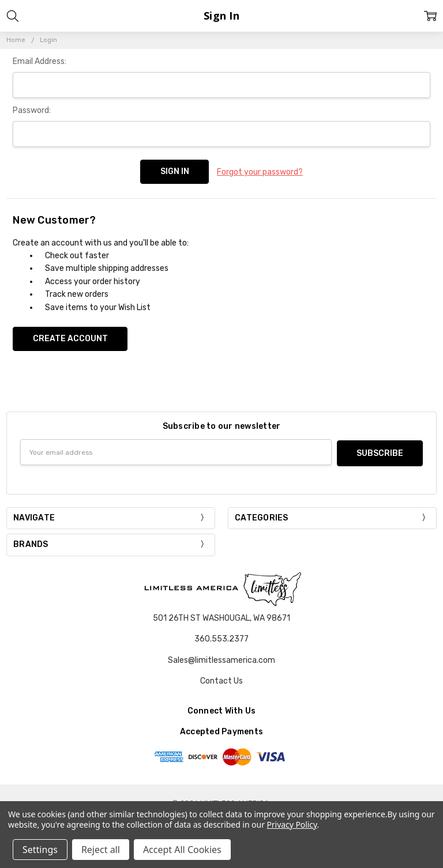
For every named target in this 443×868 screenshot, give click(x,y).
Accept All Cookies (182, 850)
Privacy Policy (292, 824)
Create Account (70, 337)
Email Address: (40, 61)
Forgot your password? (260, 171)
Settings (40, 850)
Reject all (101, 850)
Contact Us (221, 678)
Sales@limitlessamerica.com (221, 657)
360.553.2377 (221, 637)
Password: (32, 110)
